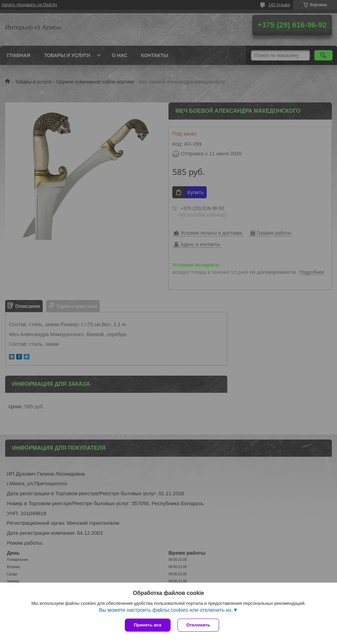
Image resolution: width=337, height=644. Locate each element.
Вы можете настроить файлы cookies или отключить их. (166, 610)
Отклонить (198, 625)
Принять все (148, 625)
